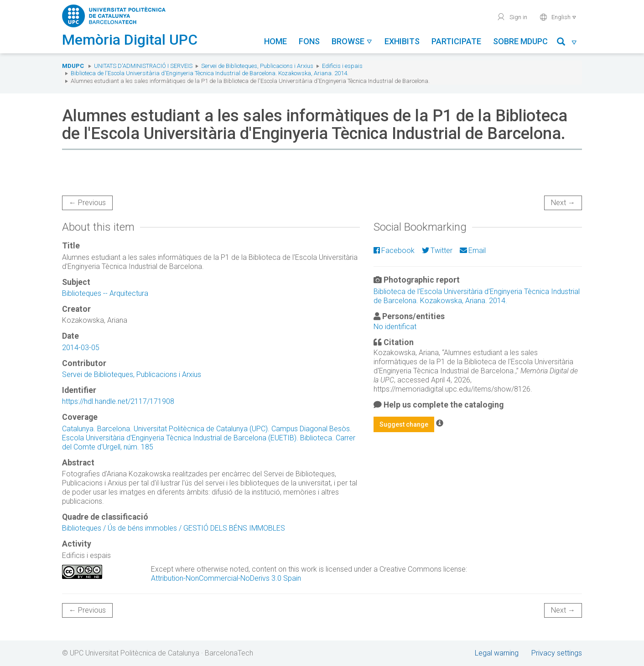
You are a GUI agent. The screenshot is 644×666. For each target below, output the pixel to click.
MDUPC (73, 66)
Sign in (512, 17)
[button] (567, 43)
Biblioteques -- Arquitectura (105, 293)
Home (275, 41)
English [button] (558, 17)
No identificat (395, 327)
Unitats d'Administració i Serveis (143, 66)
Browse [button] (352, 41)
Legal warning (497, 653)
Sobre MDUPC (520, 41)
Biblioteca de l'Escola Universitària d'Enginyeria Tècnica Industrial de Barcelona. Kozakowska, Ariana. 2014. (210, 73)
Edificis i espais (342, 66)
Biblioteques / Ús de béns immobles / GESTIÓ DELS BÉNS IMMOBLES (174, 528)
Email (473, 250)
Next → (563, 203)
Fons (309, 41)
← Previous (87, 203)
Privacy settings (557, 653)
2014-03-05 (81, 348)
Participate (456, 41)
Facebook (394, 250)
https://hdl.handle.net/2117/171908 (118, 401)
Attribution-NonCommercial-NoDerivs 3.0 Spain (226, 578)
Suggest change (404, 424)
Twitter (437, 250)
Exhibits (402, 41)
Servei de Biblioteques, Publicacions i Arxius (257, 66)
